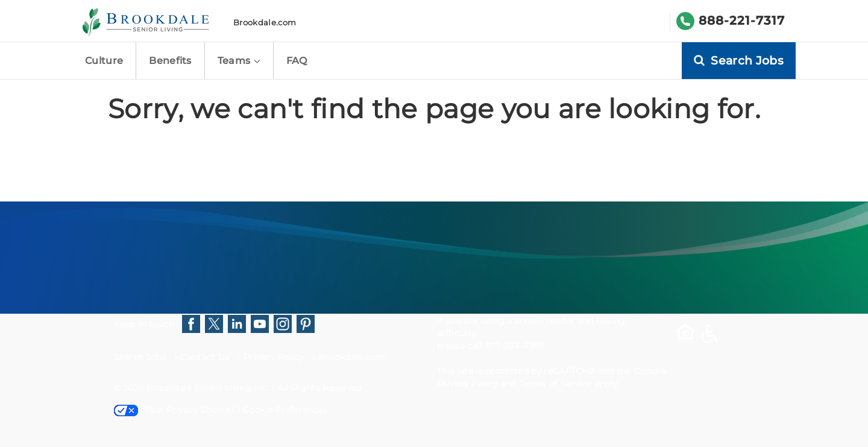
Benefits (170, 61)
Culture (104, 61)
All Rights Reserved (320, 388)
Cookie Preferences (285, 410)
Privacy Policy (274, 357)
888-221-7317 (742, 21)
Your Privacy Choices (175, 410)
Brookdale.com (265, 22)
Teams (239, 61)
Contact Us (205, 357)
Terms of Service (555, 384)
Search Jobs (140, 357)
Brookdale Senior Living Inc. (209, 388)
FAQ (297, 61)
